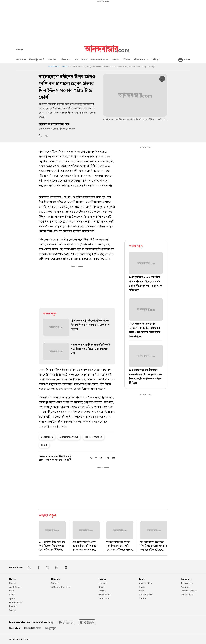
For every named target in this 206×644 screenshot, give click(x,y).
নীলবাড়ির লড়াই (37, 60)
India (11, 591)
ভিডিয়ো (155, 60)
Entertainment (16, 602)
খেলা (116, 60)
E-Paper (20, 49)
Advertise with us (189, 591)
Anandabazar (54, 67)
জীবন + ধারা (141, 60)
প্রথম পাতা (21, 60)
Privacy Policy (187, 595)
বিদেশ (84, 60)
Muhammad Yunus (69, 437)
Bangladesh (47, 437)
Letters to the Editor (61, 587)
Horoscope (104, 598)
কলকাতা (52, 60)
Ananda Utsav (146, 583)
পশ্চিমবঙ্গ (65, 60)
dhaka (44, 445)
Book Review (105, 595)
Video (142, 591)
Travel (102, 587)
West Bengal (15, 587)
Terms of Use (187, 583)
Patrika (143, 598)
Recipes (102, 591)
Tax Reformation (93, 437)
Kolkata (13, 583)
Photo (142, 587)
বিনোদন (127, 60)
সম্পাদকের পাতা (99, 60)
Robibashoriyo (146, 595)
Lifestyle (103, 583)
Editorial (55, 583)
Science (13, 610)
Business (13, 606)
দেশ (76, 60)
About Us (185, 587)
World (65, 67)
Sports (12, 598)
